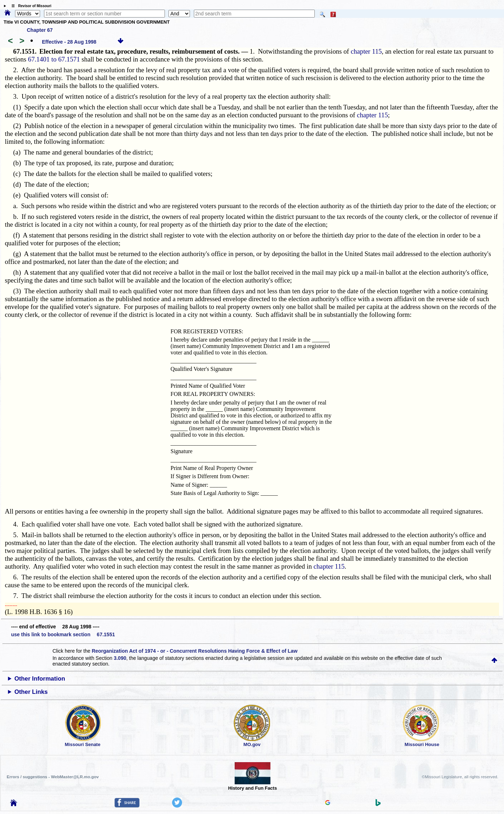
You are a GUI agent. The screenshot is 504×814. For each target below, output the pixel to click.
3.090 (120, 658)
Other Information (40, 679)
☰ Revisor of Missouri (30, 6)
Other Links (31, 692)
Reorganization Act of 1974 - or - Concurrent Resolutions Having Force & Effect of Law (194, 651)
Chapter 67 (40, 30)
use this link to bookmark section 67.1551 (63, 634)
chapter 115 (366, 51)
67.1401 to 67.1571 (54, 59)
